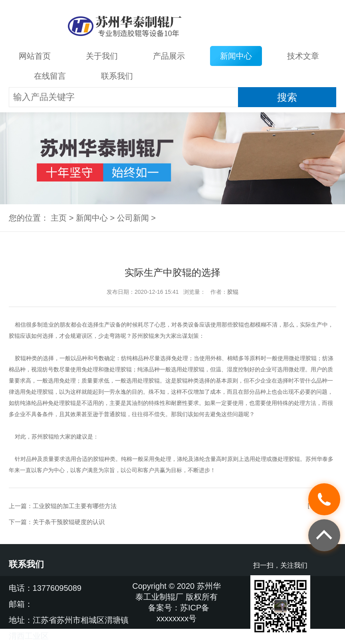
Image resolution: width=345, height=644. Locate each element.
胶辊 (233, 292)
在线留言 (50, 76)
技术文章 (303, 56)
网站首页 (35, 56)
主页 (59, 218)
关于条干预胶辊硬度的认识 (69, 522)
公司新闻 (133, 218)
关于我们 (102, 56)
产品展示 (169, 56)
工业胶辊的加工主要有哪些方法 (75, 506)
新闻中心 (236, 56)
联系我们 (117, 76)
